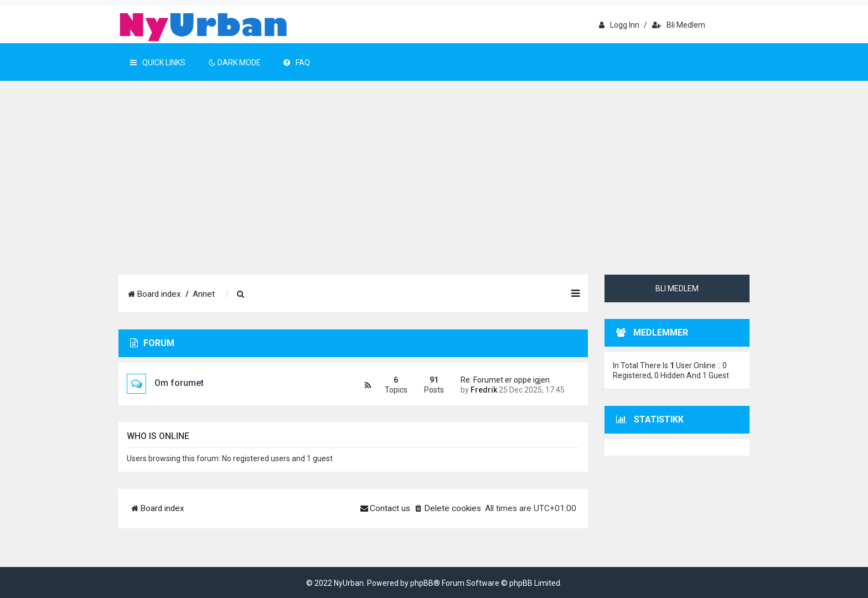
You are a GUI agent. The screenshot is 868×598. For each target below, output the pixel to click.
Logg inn (619, 25)
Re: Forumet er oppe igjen (505, 380)
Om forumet (179, 383)
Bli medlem (679, 25)
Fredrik (484, 390)
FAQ (297, 63)
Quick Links (158, 63)
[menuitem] (241, 295)
